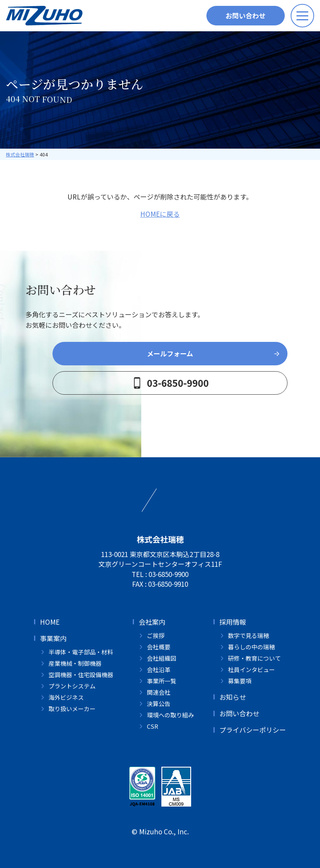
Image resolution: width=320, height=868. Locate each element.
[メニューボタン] (302, 16)
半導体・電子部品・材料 (81, 652)
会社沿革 (159, 669)
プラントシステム (72, 686)
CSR (153, 726)
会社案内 (152, 622)
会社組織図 (162, 658)
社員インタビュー (251, 669)
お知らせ (233, 697)
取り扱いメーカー (72, 709)
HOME (50, 622)
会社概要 (159, 647)
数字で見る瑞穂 (249, 635)
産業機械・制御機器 (75, 663)
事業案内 (53, 638)
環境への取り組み (170, 715)
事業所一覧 (162, 681)
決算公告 (159, 704)
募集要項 (240, 681)
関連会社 (159, 692)
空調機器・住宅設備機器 (81, 675)
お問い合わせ (246, 15)
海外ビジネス (66, 697)
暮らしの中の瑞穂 (251, 647)
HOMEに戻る (160, 214)
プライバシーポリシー (253, 730)
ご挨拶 (156, 635)
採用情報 (233, 622)
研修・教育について (254, 658)
